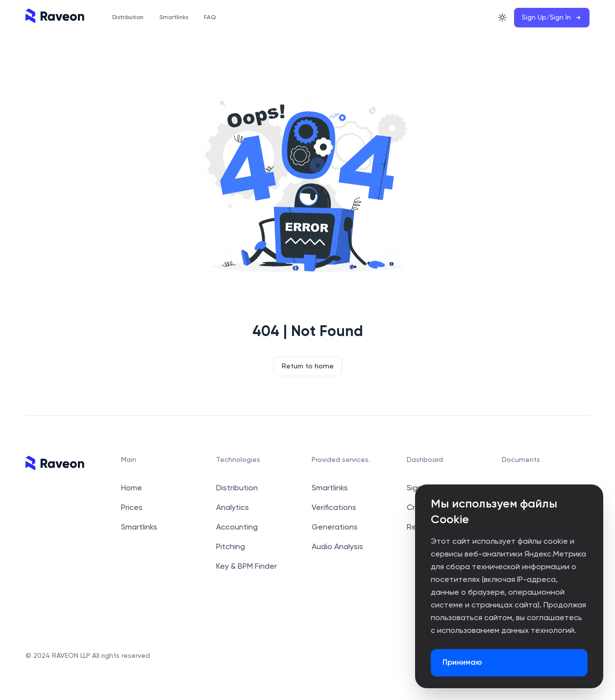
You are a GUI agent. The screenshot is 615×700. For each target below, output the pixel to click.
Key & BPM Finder (246, 567)
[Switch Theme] (502, 18)
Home (132, 488)
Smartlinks (139, 528)
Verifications (334, 508)
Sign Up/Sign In (552, 18)
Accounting (237, 528)
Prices (132, 508)
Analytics (233, 508)
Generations (335, 528)
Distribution (237, 488)
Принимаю (462, 663)
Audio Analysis (337, 547)
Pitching (231, 547)
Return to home (308, 366)
